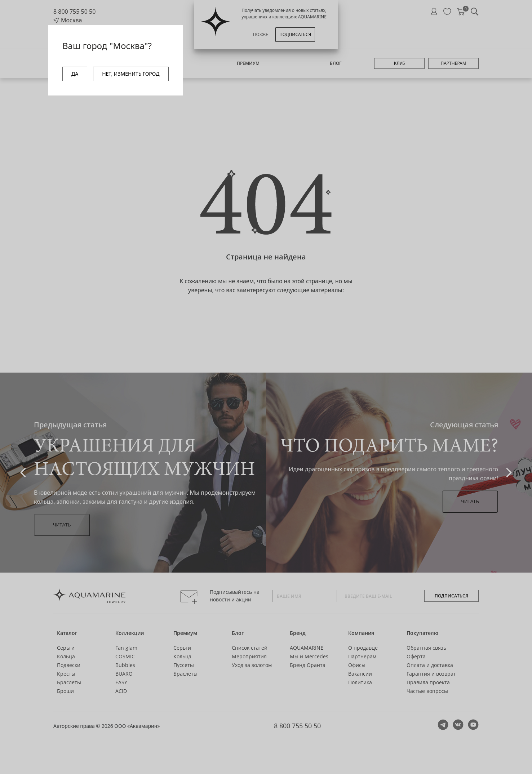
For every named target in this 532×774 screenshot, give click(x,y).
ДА (75, 74)
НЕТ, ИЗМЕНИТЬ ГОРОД (131, 74)
